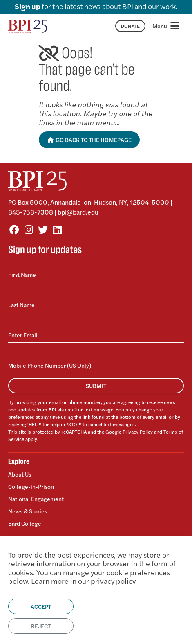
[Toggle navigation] (166, 26)
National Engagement (36, 499)
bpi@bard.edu (78, 212)
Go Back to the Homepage (89, 140)
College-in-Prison (31, 486)
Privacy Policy (138, 432)
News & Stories (28, 511)
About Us (20, 474)
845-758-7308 (31, 212)
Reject (41, 626)
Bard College (25, 523)
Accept (41, 606)
